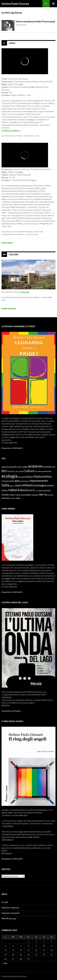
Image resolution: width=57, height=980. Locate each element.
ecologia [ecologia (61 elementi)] (9, 476)
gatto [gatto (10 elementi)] (12, 481)
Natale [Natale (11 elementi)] (5, 490)
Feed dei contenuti (10, 908)
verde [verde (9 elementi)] (12, 498)
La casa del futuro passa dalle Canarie (21, 297)
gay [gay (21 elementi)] (17, 481)
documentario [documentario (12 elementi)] (45, 471)
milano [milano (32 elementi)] (28, 485)
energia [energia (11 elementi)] (21, 477)
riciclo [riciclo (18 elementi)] (5, 495)
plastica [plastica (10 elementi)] (48, 491)
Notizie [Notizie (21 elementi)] (24, 490)
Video (12, 43)
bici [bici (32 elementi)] (4, 471)
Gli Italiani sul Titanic (12, 136)
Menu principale (53, 4)
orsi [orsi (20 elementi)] (32, 490)
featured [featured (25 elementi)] (40, 476)
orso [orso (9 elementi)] (37, 491)
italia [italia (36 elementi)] (5, 485)
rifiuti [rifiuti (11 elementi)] (12, 495)
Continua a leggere (11, 130)
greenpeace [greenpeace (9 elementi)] (25, 481)
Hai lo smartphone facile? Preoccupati (35, 21)
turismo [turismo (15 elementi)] (6, 498)
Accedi (5, 902)
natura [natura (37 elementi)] (14, 490)
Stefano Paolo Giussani (15, 4)
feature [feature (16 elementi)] (30, 477)
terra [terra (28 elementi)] (43, 494)
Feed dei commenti (10, 913)
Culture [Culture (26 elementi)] (29, 471)
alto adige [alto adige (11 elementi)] (23, 467)
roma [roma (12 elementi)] (18, 495)
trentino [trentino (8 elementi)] (50, 495)
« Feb (5, 963)
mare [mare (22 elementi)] (19, 485)
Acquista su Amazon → (12, 711)
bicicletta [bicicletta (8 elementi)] (11, 471)
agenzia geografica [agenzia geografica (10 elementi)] (10, 467)
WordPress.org (9, 918)
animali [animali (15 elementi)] (47, 467)
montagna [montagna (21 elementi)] (40, 485)
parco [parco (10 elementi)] (41, 491)
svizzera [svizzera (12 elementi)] (35, 495)
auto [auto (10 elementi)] (53, 467)
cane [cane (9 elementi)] (17, 471)
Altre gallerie (10, 309)
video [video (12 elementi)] (18, 498)
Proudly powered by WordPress (14, 976)
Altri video (8, 243)
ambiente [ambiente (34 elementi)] (35, 466)
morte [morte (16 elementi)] (50, 485)
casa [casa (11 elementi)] (21, 471)
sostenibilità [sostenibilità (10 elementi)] (26, 495)
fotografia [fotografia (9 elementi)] (5, 481)
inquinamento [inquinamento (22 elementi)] (39, 481)
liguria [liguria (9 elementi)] (12, 486)
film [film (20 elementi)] (49, 477)
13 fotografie (24, 292)
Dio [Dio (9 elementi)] (36, 471)
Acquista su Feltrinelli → (13, 448)
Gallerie (14, 254)
